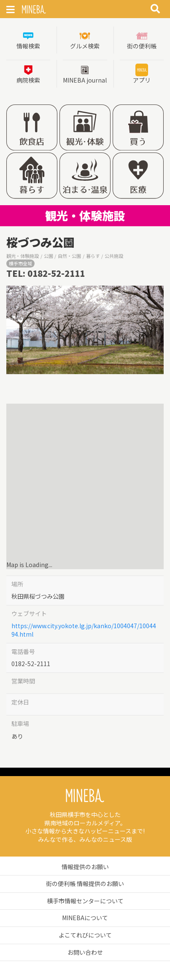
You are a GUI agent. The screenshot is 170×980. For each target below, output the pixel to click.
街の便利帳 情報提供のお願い (85, 884)
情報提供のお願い (85, 867)
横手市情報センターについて (85, 901)
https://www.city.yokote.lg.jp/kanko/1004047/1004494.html (84, 630)
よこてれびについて (85, 935)
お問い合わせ (85, 952)
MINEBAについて (85, 918)
